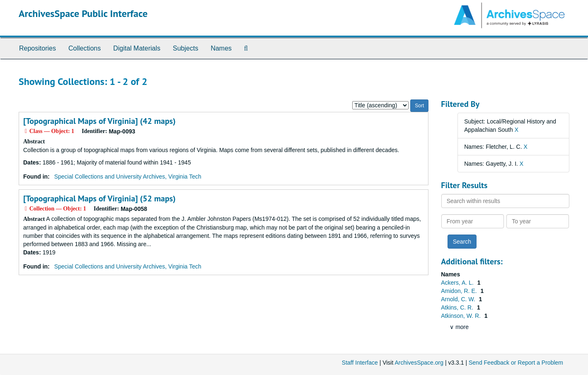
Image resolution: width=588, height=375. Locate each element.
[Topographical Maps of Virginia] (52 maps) (99, 198)
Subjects (185, 48)
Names (221, 48)
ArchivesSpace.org (419, 363)
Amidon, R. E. (460, 291)
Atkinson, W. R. (462, 316)
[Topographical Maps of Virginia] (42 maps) (99, 121)
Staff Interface (360, 363)
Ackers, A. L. (458, 283)
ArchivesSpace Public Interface (83, 13)
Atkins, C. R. (458, 307)
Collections (85, 48)
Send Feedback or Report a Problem (516, 363)
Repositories (38, 48)
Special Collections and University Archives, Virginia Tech (128, 177)
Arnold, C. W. (459, 299)
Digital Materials (137, 48)
